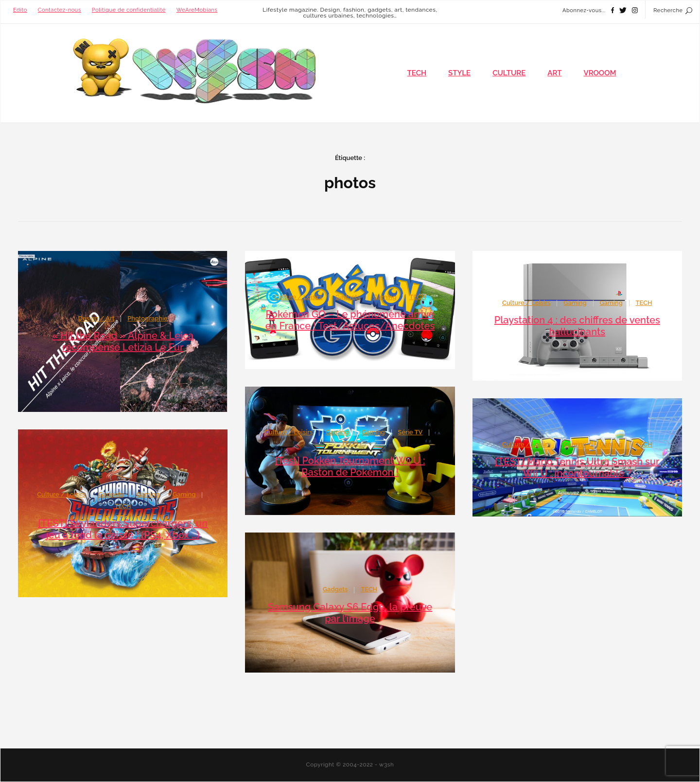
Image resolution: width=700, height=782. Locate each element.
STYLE (459, 73)
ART (554, 73)
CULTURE (509, 73)
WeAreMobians (197, 10)
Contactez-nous (60, 10)
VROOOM (600, 73)
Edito (20, 10)
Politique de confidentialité (129, 10)
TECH (417, 73)
